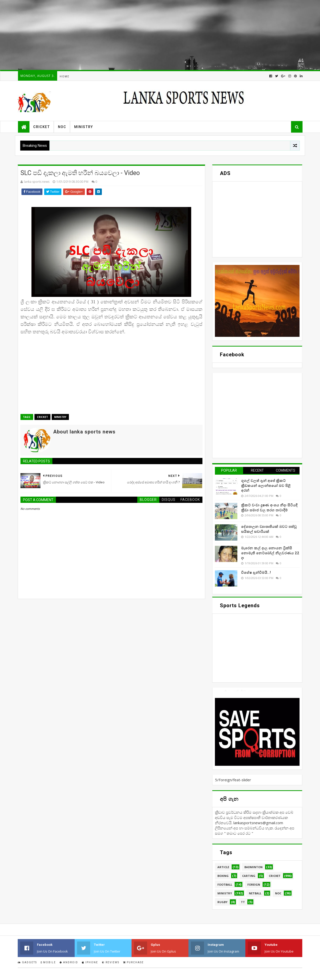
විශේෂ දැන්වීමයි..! (256, 573)
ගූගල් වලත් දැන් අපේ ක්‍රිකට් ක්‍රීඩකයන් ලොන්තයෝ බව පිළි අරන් (266, 486)
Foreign (254, 884)
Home (65, 77)
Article (223, 867)
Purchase (133, 962)
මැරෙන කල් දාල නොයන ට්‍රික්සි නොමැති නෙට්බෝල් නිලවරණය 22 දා (270, 553)
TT (243, 902)
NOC (62, 127)
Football (225, 884)
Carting (249, 876)
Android (69, 962)
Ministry (83, 127)
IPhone (90, 962)
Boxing (223, 876)
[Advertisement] (150, 35)
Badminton (253, 867)
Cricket (42, 127)
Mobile (48, 962)
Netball (255, 893)
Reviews (111, 962)
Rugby (222, 902)
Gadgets (27, 962)
